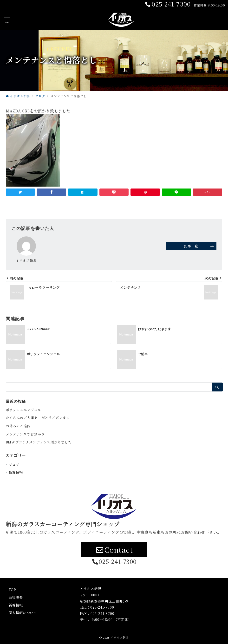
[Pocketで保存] (114, 192)
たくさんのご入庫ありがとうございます (38, 418)
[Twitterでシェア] (20, 192)
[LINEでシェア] (176, 192)
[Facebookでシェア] (52, 192)
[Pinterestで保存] (145, 192)
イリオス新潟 (120, 637)
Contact (114, 550)
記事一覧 (199, 246)
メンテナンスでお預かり (25, 434)
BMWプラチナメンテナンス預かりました (39, 442)
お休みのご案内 (18, 426)
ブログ (14, 465)
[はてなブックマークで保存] (83, 192)
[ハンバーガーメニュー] (7, 19)
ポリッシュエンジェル (23, 410)
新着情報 (16, 472)
